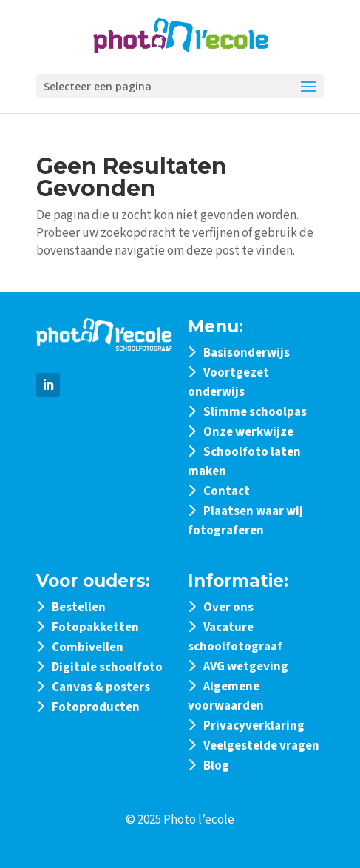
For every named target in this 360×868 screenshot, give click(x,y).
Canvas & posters (101, 687)
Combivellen (88, 647)
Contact (227, 491)
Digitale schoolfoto (107, 667)
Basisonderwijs (247, 353)
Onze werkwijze (248, 432)
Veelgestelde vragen (261, 746)
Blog (216, 766)
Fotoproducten (96, 707)
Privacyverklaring (254, 726)
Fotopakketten (95, 628)
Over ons (228, 608)
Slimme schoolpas (255, 412)
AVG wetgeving (246, 667)
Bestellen (79, 608)
